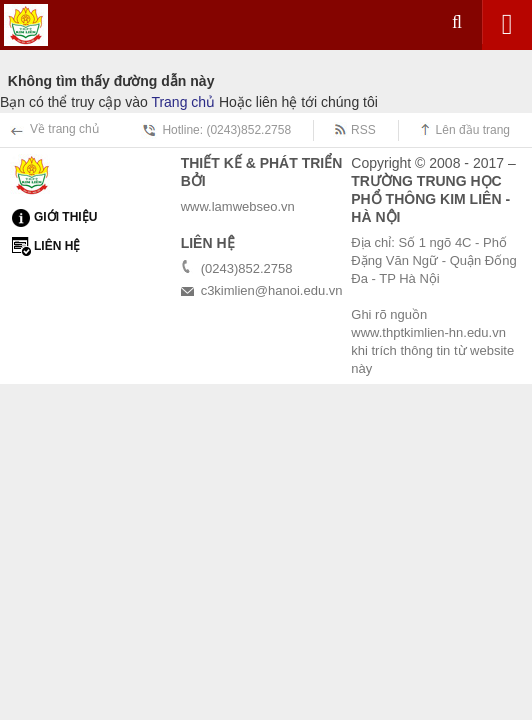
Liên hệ (57, 246)
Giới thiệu (65, 217)
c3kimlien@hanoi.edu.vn (272, 290)
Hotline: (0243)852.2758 (226, 130)
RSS (363, 130)
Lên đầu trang (473, 130)
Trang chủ (183, 102)
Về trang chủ (64, 129)
